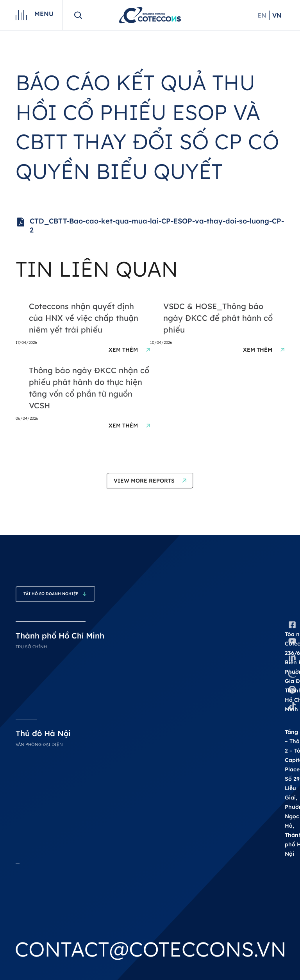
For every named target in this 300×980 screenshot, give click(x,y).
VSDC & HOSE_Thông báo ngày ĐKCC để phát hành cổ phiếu (218, 318)
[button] (150, 481)
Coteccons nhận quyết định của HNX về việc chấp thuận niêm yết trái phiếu (84, 318)
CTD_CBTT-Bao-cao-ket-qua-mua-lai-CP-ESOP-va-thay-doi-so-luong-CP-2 (150, 226)
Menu (44, 14)
